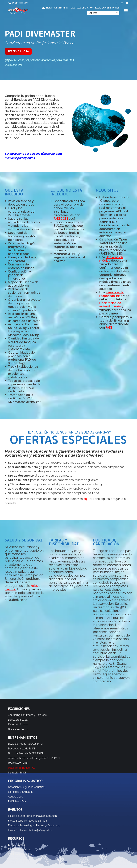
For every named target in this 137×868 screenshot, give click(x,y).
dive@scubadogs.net (55, 8)
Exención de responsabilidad (111, 294)
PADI (109, 327)
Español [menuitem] (93, 13)
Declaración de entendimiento (110, 305)
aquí (86, 499)
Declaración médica (111, 259)
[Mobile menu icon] (126, 11)
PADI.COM (61, 219)
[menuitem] (103, 13)
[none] (103, 13)
